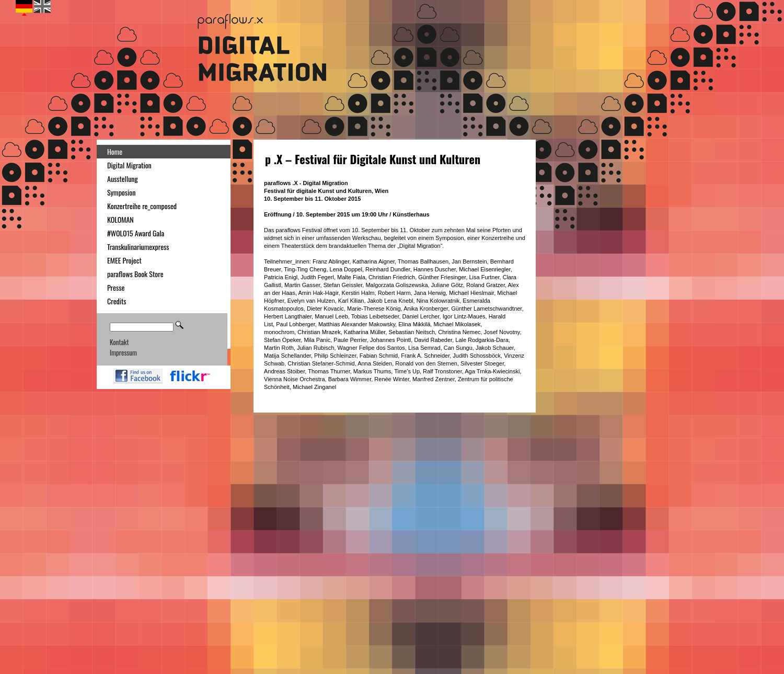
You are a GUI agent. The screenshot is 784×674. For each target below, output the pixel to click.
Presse (116, 287)
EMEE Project (124, 260)
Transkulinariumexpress (138, 247)
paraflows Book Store (135, 274)
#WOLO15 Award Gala (136, 233)
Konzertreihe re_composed (142, 206)
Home (115, 151)
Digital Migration (129, 165)
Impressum (123, 352)
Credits (117, 301)
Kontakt (119, 342)
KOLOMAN (120, 219)
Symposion (121, 192)
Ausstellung (123, 179)
